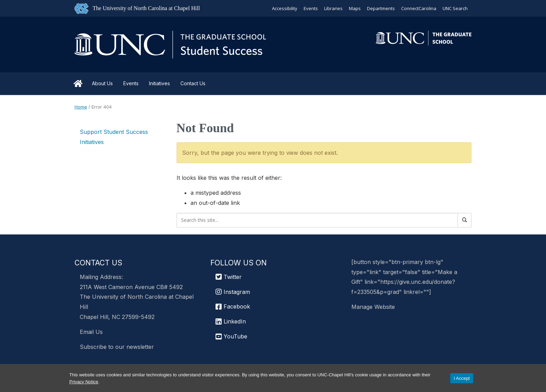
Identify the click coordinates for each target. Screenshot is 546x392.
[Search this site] (317, 220)
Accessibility (285, 8)
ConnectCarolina (419, 8)
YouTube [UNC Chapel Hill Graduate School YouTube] (231, 336)
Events (311, 8)
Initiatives (159, 83)
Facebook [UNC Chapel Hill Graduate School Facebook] (233, 306)
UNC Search (455, 8)
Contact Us (193, 83)
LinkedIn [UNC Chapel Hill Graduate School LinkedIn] (231, 321)
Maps (355, 8)
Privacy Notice (84, 382)
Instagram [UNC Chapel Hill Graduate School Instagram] (233, 292)
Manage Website (373, 307)
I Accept (462, 378)
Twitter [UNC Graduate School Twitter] (229, 277)
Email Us (91, 332)
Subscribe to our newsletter (117, 347)
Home (78, 83)
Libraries (333, 8)
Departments (381, 8)
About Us (102, 83)
